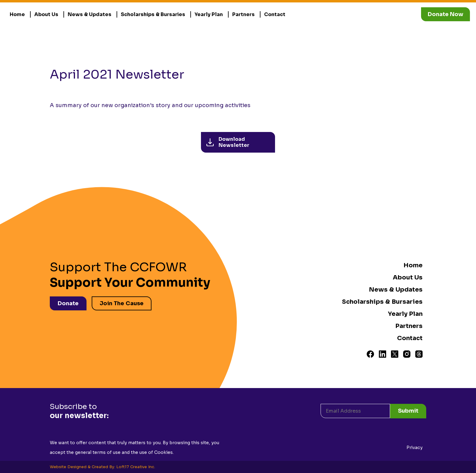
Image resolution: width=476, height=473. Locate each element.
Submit (408, 411)
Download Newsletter (228, 142)
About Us (46, 14)
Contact (275, 14)
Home (17, 14)
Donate (68, 303)
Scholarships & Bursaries (153, 14)
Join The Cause (122, 303)
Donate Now (445, 14)
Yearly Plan (209, 14)
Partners (243, 14)
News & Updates (90, 14)
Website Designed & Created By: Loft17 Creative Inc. (102, 467)
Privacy (415, 448)
